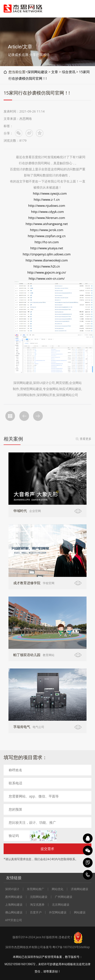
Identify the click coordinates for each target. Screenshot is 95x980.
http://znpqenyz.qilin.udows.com (47, 254)
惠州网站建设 (14, 897)
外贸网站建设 (58, 912)
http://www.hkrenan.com (47, 218)
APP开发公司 (14, 920)
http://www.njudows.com (47, 206)
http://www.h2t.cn (47, 266)
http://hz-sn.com (47, 242)
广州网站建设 (64, 897)
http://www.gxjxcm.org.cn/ (47, 272)
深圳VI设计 (12, 889)
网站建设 (80, 912)
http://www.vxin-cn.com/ (47, 278)
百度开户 (36, 912)
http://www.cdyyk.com (47, 212)
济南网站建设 (80, 889)
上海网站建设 (14, 905)
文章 (55, 72)
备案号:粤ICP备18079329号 (61, 947)
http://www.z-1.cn (47, 199)
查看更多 (86, 439)
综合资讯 (69, 72)
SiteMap (84, 947)
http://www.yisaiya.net (47, 248)
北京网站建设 (61, 905)
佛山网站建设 (14, 912)
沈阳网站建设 (39, 897)
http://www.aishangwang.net (47, 224)
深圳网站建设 (37, 72)
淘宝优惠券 (37, 905)
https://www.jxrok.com (47, 230)
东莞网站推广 (36, 889)
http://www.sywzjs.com (50, 193)
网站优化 (58, 889)
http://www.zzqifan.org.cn (47, 236)
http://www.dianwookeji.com (47, 260)
